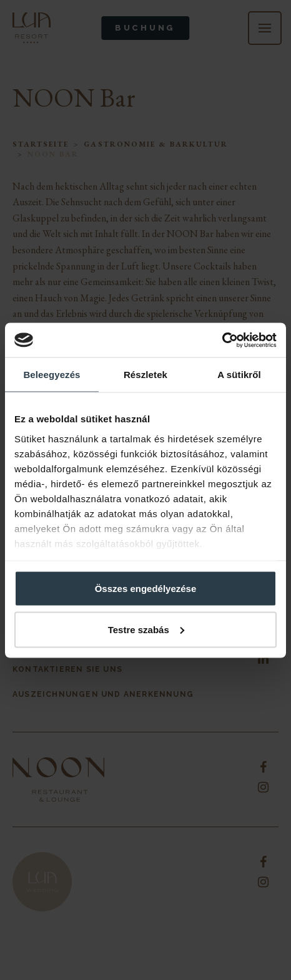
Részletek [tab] (145, 375)
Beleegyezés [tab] (52, 375)
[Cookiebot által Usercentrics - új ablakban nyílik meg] (222, 340)
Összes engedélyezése (146, 589)
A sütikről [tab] (239, 375)
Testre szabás (146, 629)
